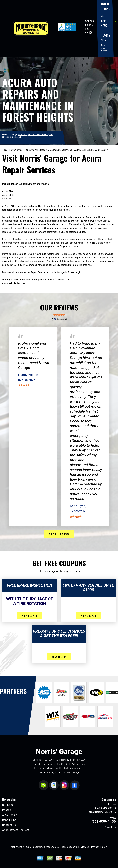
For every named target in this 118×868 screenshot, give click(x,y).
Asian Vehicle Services (14, 283)
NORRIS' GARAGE (13, 150)
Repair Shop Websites (44, 847)
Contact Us (9, 825)
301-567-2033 (104, 45)
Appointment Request (16, 830)
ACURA (105, 150)
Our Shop (8, 805)
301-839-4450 (104, 21)
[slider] (59, 315)
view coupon (30, 616)
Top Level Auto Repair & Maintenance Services (48, 150)
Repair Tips (9, 820)
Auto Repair (9, 815)
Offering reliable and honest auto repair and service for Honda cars (36, 280)
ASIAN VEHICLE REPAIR (87, 150)
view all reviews (59, 534)
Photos (7, 810)
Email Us (110, 827)
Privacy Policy (99, 847)
